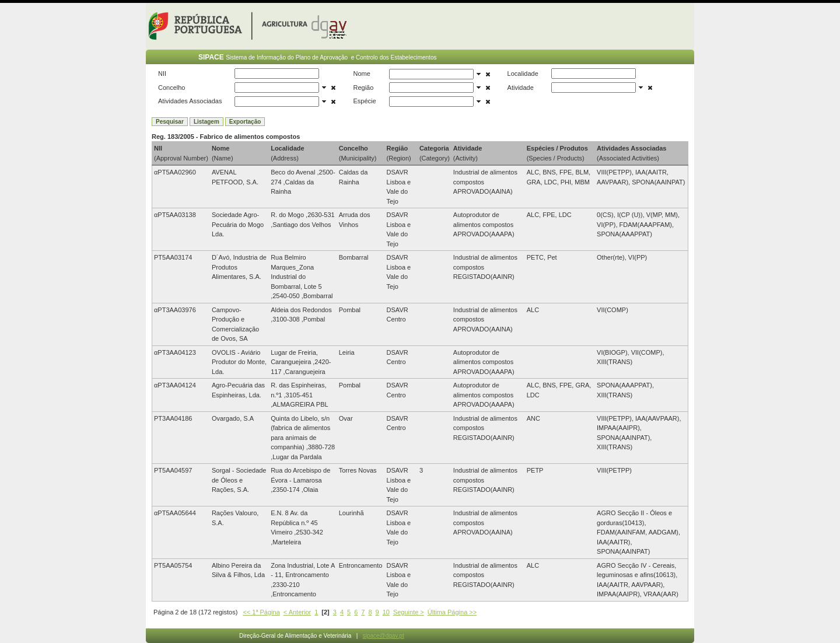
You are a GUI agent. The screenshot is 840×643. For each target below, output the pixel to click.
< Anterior (297, 612)
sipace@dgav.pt (384, 636)
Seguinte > (409, 612)
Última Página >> (452, 612)
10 (386, 612)
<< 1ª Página (261, 612)
